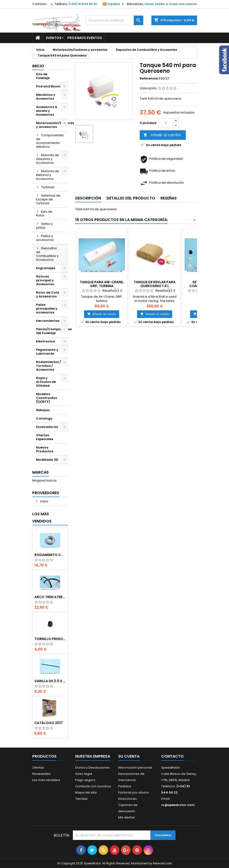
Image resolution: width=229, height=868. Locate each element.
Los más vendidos (42, 518)
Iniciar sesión (155, 4)
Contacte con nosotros (93, 786)
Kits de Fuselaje (43, 76)
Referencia (149, 79)
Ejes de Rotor (44, 213)
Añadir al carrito (162, 135)
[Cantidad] (166, 123)
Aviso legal (84, 774)
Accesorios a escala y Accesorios (47, 111)
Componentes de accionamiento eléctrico (50, 141)
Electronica (45, 341)
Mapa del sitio (86, 792)
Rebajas (43, 410)
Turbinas (48, 187)
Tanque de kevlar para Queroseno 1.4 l (155, 284)
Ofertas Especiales (45, 437)
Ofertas (38, 768)
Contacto (39, 4)
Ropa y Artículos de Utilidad (46, 382)
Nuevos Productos (45, 449)
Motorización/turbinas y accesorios (52, 125)
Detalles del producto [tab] (131, 198)
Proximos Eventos (85, 38)
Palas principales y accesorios (47, 309)
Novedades (41, 774)
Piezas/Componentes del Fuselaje (52, 331)
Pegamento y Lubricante (47, 352)
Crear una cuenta (183, 4)
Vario (44, 501)
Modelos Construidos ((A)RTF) (46, 398)
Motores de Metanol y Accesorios (48, 175)
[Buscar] (115, 20)
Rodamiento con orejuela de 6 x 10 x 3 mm (50, 555)
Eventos (54, 38)
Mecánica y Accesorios (46, 97)
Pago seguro (85, 780)
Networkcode (162, 863)
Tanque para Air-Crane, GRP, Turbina (102, 284)
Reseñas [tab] (169, 198)
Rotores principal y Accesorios (45, 280)
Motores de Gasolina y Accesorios (48, 159)
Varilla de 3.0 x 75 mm (50, 681)
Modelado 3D (47, 460)
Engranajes (46, 268)
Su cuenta (129, 756)
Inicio (38, 66)
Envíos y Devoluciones (92, 768)
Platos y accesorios (45, 238)
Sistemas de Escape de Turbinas (48, 199)
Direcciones (128, 799)
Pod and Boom (48, 86)
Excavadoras (47, 427)
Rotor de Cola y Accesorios (48, 294)
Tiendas (81, 799)
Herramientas (48, 321)
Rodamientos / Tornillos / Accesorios (48, 366)
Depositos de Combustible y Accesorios (47, 254)
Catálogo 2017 (49, 723)
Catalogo (44, 418)
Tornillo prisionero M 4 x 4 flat (50, 639)
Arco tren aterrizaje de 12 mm (50, 597)
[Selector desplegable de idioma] (114, 4)
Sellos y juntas (44, 226)
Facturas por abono (134, 792)
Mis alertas (127, 817)
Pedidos (125, 786)
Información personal (135, 768)
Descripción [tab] (88, 198)
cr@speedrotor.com (178, 805)
